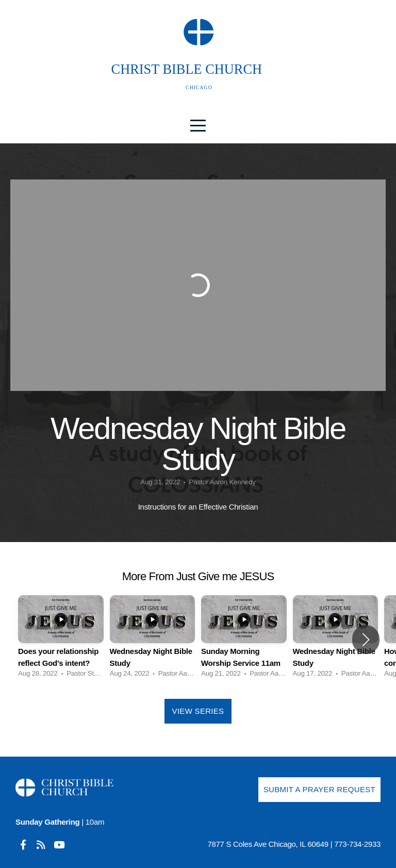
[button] (366, 640)
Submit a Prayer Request (319, 789)
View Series (198, 711)
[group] (61, 639)
